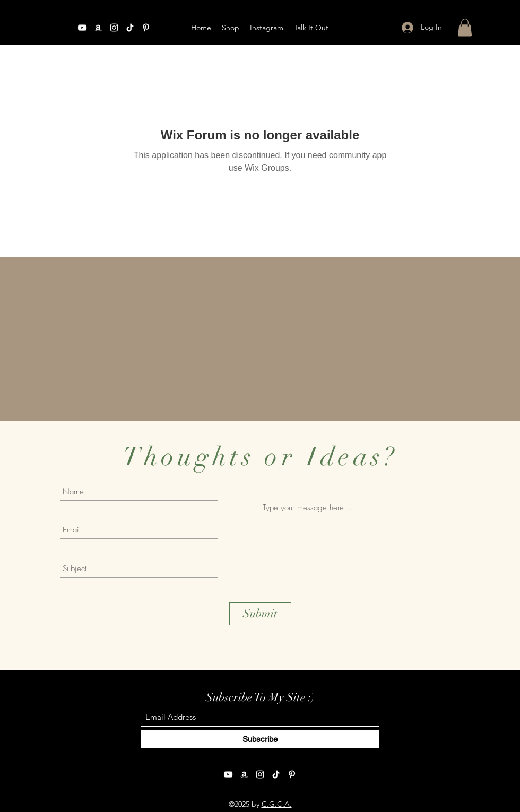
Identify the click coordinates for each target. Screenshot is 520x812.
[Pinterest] (292, 774)
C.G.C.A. (277, 804)
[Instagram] (114, 28)
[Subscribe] (260, 739)
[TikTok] (276, 774)
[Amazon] (98, 28)
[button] (465, 27)
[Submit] (260, 614)
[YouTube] (82, 28)
